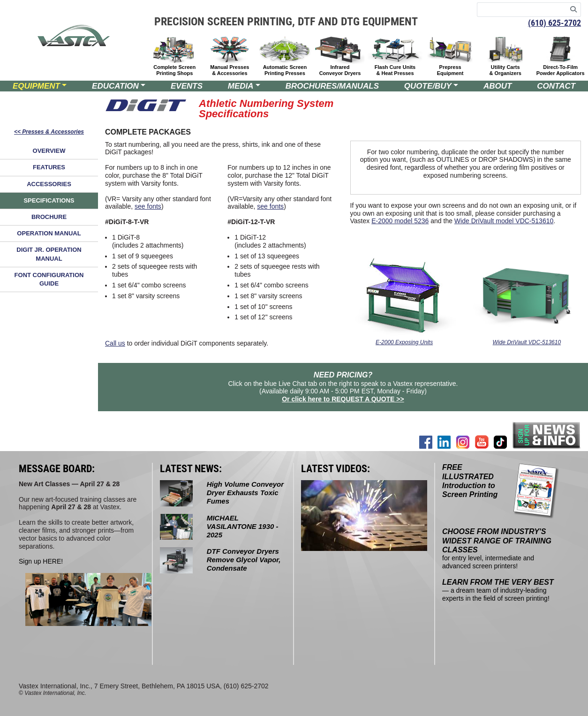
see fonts (148, 206)
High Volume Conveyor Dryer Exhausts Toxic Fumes (245, 493)
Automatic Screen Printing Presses (285, 70)
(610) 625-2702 (554, 23)
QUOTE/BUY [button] (428, 86)
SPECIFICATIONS (49, 200)
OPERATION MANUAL (49, 233)
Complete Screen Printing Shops (174, 70)
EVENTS (187, 86)
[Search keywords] (522, 10)
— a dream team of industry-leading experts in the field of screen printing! (498, 590)
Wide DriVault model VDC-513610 (504, 221)
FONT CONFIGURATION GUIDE (49, 279)
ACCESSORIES (49, 184)
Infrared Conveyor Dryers (340, 70)
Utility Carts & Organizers (505, 70)
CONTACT (556, 86)
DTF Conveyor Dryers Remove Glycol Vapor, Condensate (244, 560)
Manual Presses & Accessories (230, 70)
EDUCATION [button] (115, 86)
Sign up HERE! (41, 561)
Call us (115, 343)
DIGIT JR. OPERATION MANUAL (49, 254)
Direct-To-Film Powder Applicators (561, 70)
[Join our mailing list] (547, 435)
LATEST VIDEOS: (335, 469)
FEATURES (49, 167)
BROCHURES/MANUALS (332, 86)
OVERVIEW (49, 151)
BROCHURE (49, 217)
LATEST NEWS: (191, 469)
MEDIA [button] (241, 86)
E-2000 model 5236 (400, 221)
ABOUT (498, 86)
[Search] (574, 10)
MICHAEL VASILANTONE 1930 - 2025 (243, 526)
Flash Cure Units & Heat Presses (395, 70)
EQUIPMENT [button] (36, 86)
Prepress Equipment (450, 70)
